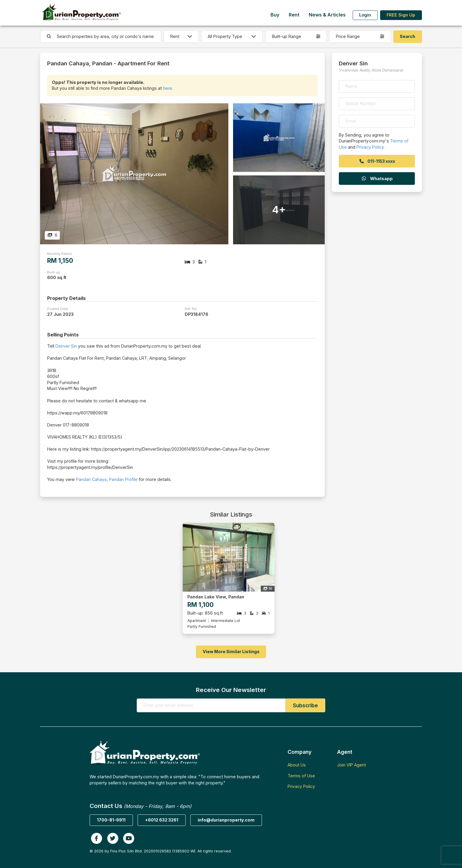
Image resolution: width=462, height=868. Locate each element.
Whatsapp (377, 179)
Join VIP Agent (352, 765)
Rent (294, 15)
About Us (297, 765)
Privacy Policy (370, 147)
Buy (275, 15)
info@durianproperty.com (226, 820)
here (168, 88)
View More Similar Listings (231, 652)
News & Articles (327, 15)
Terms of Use (301, 776)
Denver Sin (66, 346)
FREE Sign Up (401, 15)
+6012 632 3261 (162, 820)
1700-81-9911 (111, 820)
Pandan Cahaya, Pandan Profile (107, 479)
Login (365, 15)
